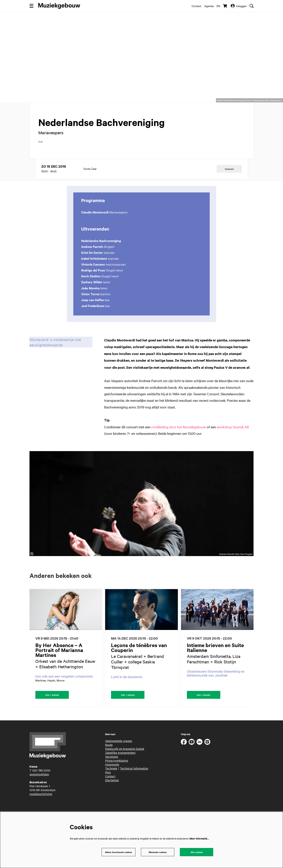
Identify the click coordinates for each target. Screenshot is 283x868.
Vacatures (112, 773)
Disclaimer (112, 796)
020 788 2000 (41, 786)
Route (109, 761)
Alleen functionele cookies (117, 852)
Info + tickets (52, 711)
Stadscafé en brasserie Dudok (125, 765)
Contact (196, 6)
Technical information (134, 784)
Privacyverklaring (117, 777)
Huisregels (112, 781)
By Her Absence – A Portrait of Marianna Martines (59, 665)
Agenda (209, 6)
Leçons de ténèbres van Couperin (139, 663)
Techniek (111, 784)
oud (40, 157)
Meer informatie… (199, 838)
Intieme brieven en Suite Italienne (215, 663)
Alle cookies (197, 852)
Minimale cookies (158, 852)
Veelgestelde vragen (119, 757)
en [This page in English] (218, 6)
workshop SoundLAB (233, 442)
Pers (108, 788)
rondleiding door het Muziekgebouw (179, 442)
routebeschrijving (41, 810)
